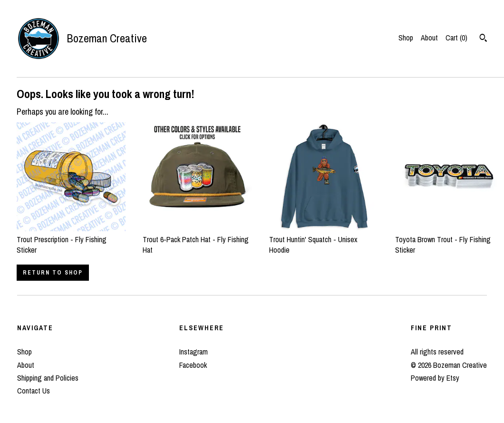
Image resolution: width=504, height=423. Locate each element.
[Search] (483, 39)
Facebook (193, 365)
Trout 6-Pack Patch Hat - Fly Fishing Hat (197, 239)
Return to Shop (53, 273)
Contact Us (34, 391)
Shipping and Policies (48, 378)
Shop (406, 38)
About (429, 38)
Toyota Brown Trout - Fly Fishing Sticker (450, 239)
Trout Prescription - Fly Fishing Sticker (71, 239)
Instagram (194, 352)
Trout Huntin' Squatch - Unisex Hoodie (324, 239)
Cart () (456, 38)
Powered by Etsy (435, 378)
